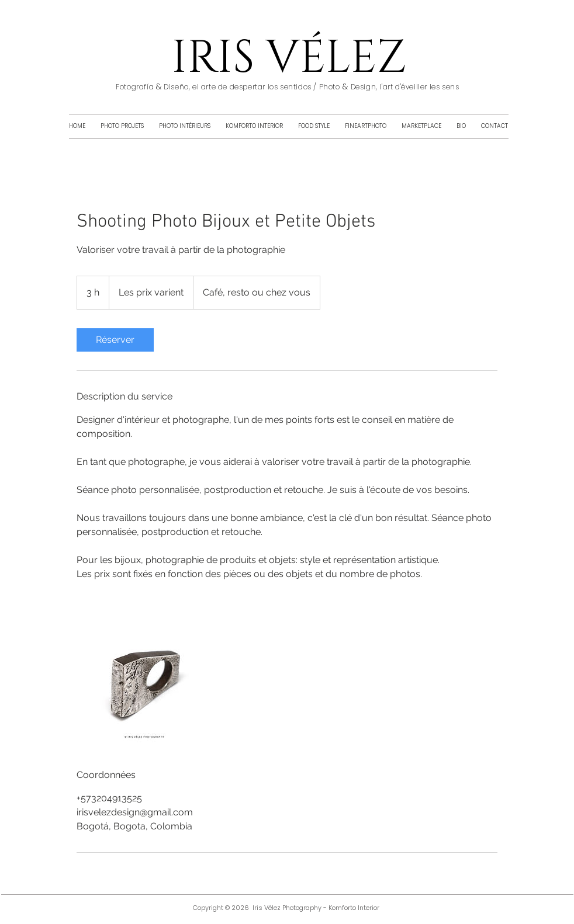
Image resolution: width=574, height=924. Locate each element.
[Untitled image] (144, 675)
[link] (115, 340)
